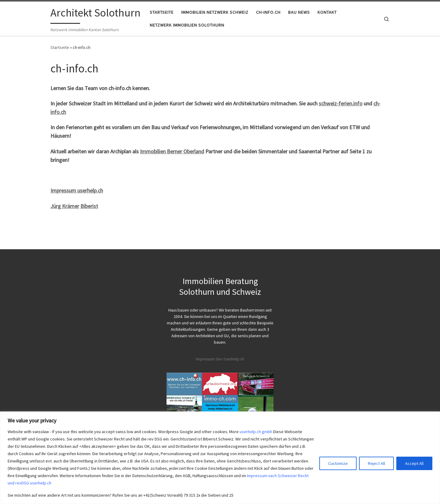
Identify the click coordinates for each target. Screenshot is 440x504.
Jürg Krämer (65, 206)
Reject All (376, 463)
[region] (220, 458)
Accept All (414, 463)
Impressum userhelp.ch (77, 190)
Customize (338, 463)
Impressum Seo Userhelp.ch (220, 359)
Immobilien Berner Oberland (172, 151)
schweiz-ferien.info (341, 103)
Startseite (60, 47)
